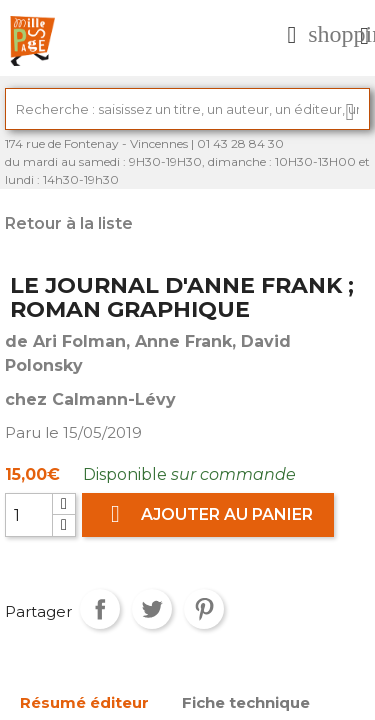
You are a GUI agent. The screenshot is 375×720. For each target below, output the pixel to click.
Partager (100, 609)
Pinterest (204, 609)
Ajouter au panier (208, 514)
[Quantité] (29, 515)
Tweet (152, 609)
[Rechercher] (187, 109)
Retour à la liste (69, 223)
